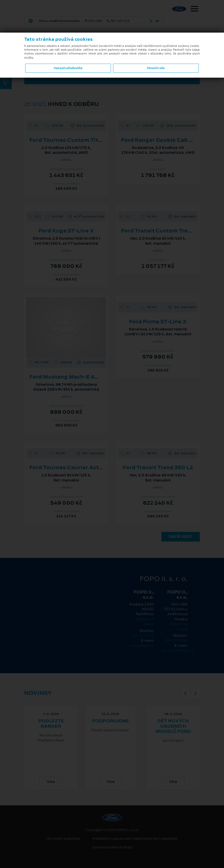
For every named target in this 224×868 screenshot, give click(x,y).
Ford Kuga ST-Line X (66, 231)
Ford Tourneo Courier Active (68, 467)
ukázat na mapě (145, 621)
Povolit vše (156, 68)
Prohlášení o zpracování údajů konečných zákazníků (135, 839)
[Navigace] (194, 9)
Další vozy (181, 536)
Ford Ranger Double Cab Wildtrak (167, 140)
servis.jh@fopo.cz (178, 650)
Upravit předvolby (68, 68)
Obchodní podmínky (63, 839)
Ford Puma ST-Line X (158, 322)
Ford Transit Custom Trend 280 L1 (168, 231)
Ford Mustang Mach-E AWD (67, 377)
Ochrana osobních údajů (112, 847)
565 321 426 (143, 636)
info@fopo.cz (142, 645)
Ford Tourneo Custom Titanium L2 (76, 140)
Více (51, 782)
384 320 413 (176, 640)
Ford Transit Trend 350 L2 (158, 467)
